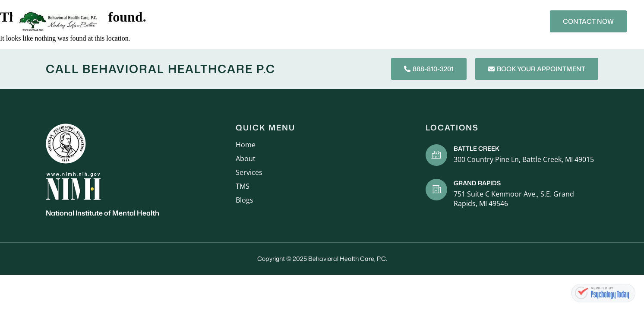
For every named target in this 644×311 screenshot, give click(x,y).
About (197, 21)
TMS (394, 21)
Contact (462, 21)
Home (164, 21)
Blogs (424, 21)
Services (236, 21)
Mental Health (349, 21)
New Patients (287, 21)
